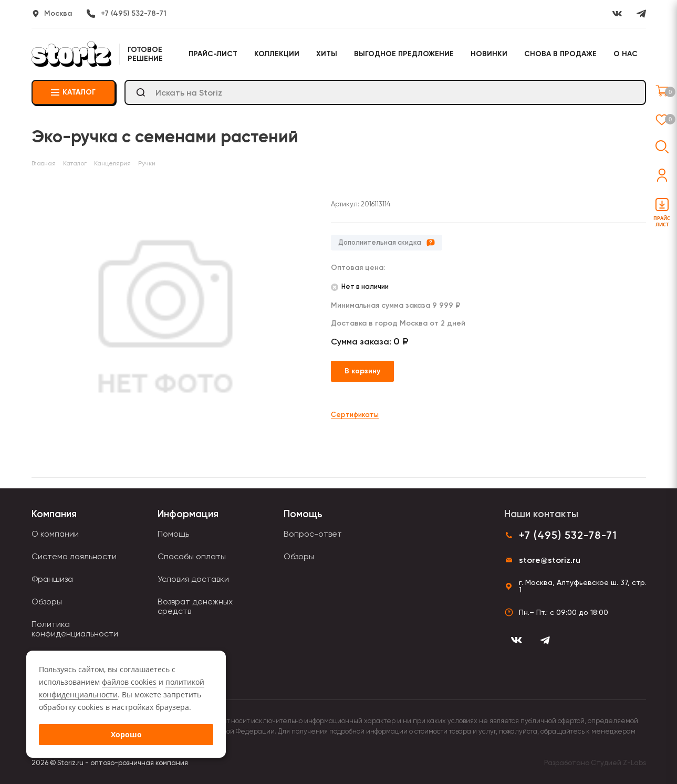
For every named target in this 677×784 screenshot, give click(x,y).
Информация (188, 514)
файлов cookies (129, 682)
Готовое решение (145, 54)
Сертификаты (355, 415)
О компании (55, 534)
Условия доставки (193, 579)
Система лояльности (74, 556)
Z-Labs (634, 763)
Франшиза (52, 579)
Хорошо (126, 734)
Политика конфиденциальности (75, 629)
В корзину (362, 371)
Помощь (173, 534)
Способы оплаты (192, 556)
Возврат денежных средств (195, 606)
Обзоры (47, 602)
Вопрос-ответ (313, 534)
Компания (54, 514)
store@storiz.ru (550, 560)
